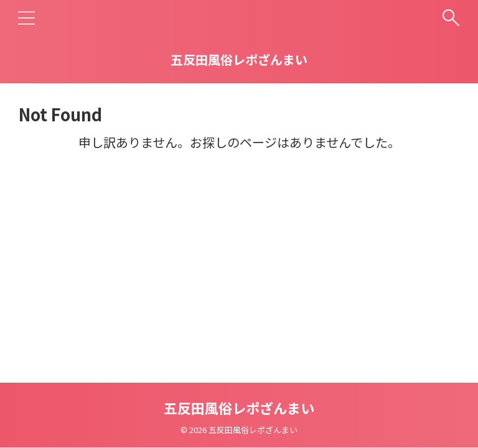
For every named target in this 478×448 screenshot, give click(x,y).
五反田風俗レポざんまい (239, 59)
